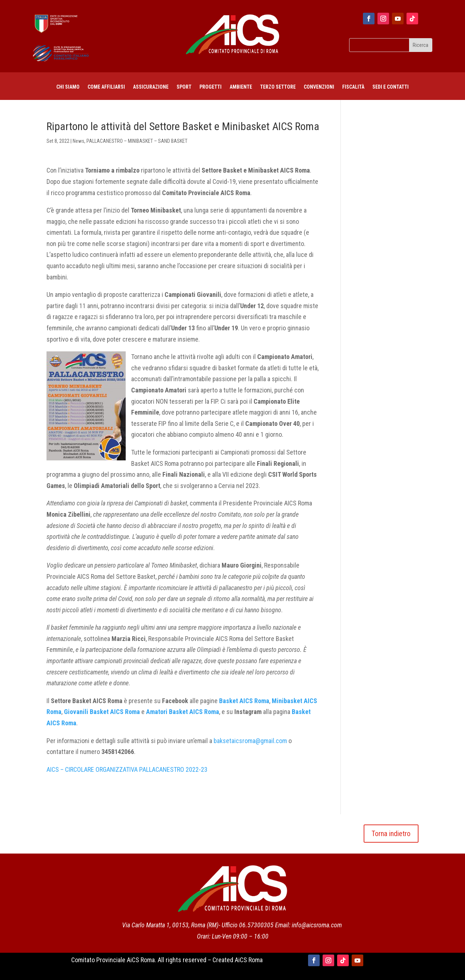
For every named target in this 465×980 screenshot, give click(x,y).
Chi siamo (68, 87)
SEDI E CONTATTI (391, 87)
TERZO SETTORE (278, 87)
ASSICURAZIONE (151, 87)
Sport (184, 87)
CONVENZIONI (319, 87)
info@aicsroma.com (317, 925)
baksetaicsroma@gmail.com (250, 741)
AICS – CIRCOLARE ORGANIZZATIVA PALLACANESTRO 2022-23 (127, 769)
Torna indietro (391, 834)
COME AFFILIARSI (106, 87)
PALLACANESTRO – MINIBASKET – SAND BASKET (137, 141)
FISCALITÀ (353, 87)
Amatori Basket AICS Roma (183, 712)
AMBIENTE (241, 87)
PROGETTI (211, 87)
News (78, 141)
